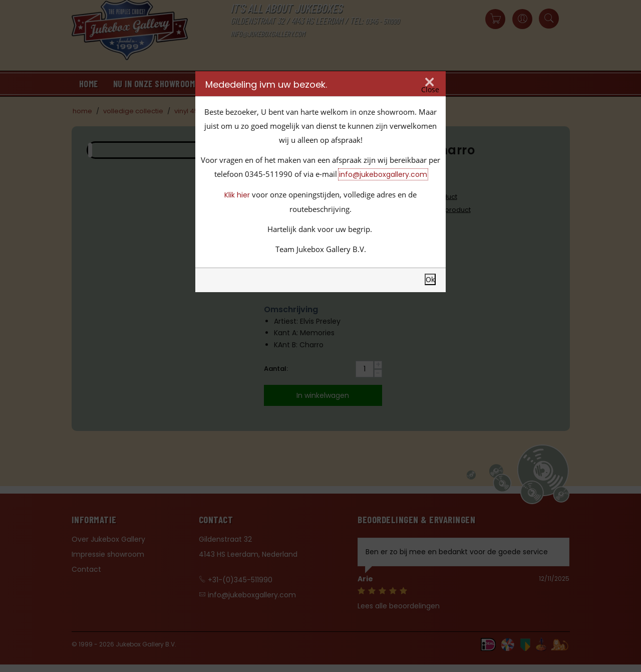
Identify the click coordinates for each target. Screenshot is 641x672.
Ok (430, 279)
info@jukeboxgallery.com (383, 174)
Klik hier (237, 195)
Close (430, 90)
